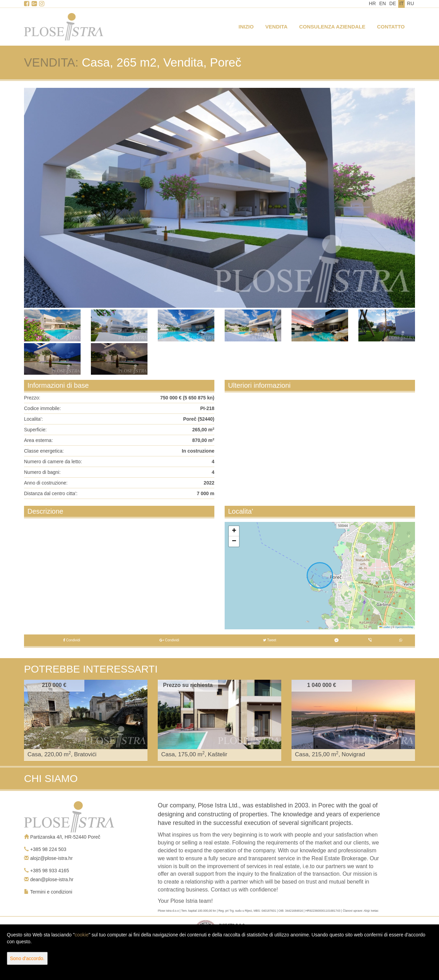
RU (411, 3)
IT (401, 3)
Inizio (246, 27)
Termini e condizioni (51, 892)
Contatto (391, 27)
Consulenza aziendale (332, 27)
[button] (234, 531)
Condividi (72, 640)
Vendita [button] (277, 27)
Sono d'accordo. (27, 958)
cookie (82, 935)
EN (383, 3)
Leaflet (385, 627)
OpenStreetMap (404, 627)
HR (372, 3)
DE (393, 3)
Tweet (270, 640)
